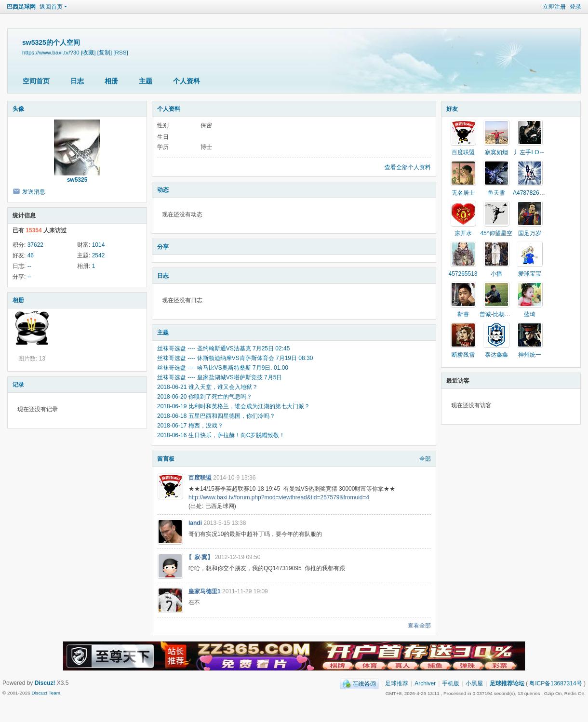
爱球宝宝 (530, 274)
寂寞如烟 (496, 152)
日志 (77, 81)
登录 (575, 7)
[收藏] (88, 52)
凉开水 (463, 233)
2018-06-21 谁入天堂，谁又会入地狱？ (207, 387)
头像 (18, 109)
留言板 (166, 459)
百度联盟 (200, 478)
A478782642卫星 (535, 193)
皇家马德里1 (205, 591)
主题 (146, 81)
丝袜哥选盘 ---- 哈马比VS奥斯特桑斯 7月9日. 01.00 (223, 368)
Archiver (425, 683)
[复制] (105, 52)
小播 (496, 274)
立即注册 (554, 7)
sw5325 (77, 180)
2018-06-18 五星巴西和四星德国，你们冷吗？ (216, 416)
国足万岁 (530, 233)
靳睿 (463, 314)
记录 (18, 385)
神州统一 (530, 355)
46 (31, 255)
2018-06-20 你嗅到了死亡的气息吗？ (205, 397)
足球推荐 (397, 683)
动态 (163, 190)
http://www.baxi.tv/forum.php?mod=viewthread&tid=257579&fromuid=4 (279, 497)
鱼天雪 (496, 193)
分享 (163, 247)
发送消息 (34, 192)
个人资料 (187, 81)
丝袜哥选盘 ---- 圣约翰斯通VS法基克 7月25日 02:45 (223, 348)
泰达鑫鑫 (496, 355)
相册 (111, 81)
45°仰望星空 (496, 233)
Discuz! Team (46, 693)
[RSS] (120, 52)
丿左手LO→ (529, 152)
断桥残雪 (463, 355)
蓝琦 (530, 314)
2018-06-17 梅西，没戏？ (190, 426)
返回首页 (51, 7)
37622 (35, 245)
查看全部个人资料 (408, 167)
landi (195, 523)
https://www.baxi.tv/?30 (51, 52)
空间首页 (36, 81)
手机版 (451, 683)
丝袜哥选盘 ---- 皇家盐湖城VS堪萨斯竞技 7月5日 (220, 377)
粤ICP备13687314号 (555, 683)
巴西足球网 (21, 7)
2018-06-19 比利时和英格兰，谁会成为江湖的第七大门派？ (234, 406)
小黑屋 (474, 683)
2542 (99, 255)
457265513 (463, 274)
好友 (452, 109)
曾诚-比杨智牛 (498, 314)
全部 (425, 459)
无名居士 (463, 193)
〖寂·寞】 (201, 557)
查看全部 (419, 626)
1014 (99, 245)
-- (29, 266)
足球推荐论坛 (507, 683)
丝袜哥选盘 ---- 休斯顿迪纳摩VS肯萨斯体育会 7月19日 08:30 (235, 358)
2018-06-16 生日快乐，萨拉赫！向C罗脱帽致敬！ (221, 435)
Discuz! (45, 683)
